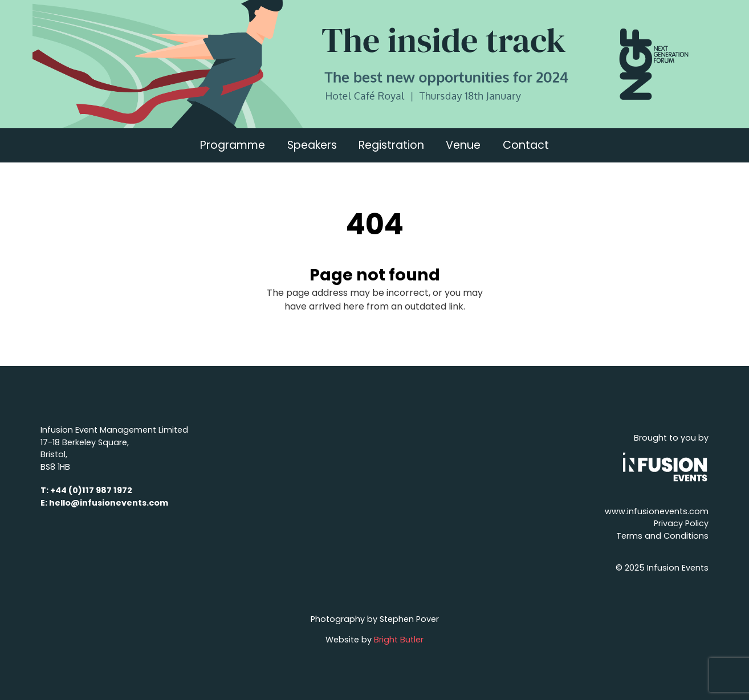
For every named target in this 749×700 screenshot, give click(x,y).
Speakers (312, 145)
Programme (233, 145)
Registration (391, 145)
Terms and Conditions (662, 536)
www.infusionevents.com (657, 511)
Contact (526, 145)
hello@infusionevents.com (109, 503)
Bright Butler (399, 640)
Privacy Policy (681, 523)
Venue (463, 145)
